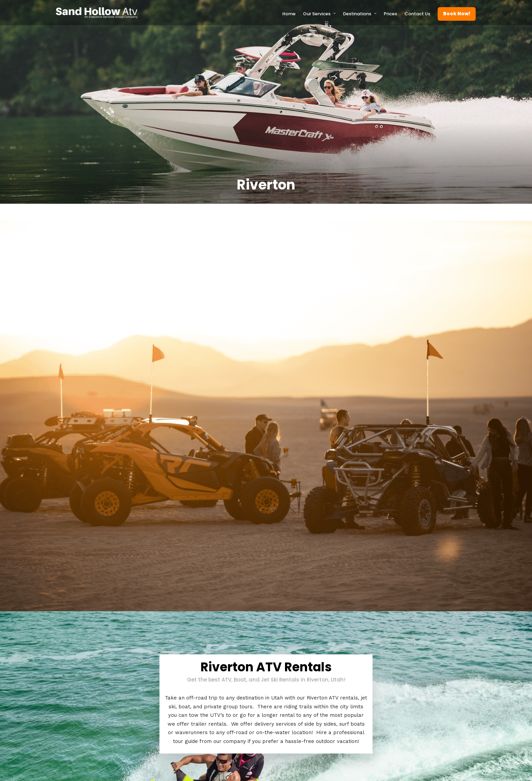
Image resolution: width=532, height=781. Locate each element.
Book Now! (457, 14)
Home (289, 14)
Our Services (317, 14)
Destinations (357, 14)
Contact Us (417, 14)
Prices (390, 14)
